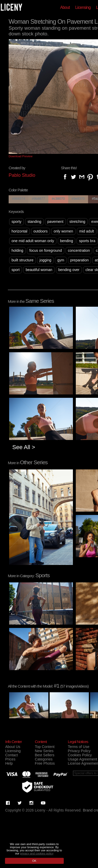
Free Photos (45, 763)
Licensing (83, 7)
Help (9, 763)
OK (34, 861)
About (65, 7)
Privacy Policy (79, 751)
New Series (44, 751)
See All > (24, 447)
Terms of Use (78, 747)
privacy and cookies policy (37, 853)
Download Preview (21, 156)
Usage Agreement (82, 759)
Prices (10, 759)
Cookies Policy (80, 755)
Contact (11, 755)
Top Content (45, 747)
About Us (13, 747)
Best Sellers (45, 755)
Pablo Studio (22, 175)
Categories (44, 759)
